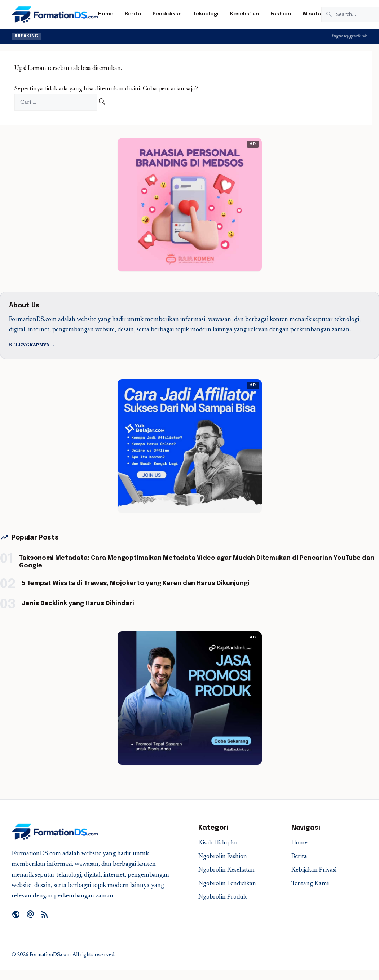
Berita (133, 14)
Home (106, 14)
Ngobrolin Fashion (223, 857)
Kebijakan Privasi (314, 870)
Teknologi (206, 14)
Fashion (281, 14)
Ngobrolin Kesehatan (226, 870)
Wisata (312, 14)
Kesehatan (244, 14)
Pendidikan (167, 14)
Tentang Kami (310, 884)
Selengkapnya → (32, 345)
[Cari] (102, 103)
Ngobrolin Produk (222, 897)
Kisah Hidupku (218, 843)
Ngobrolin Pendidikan (227, 884)
